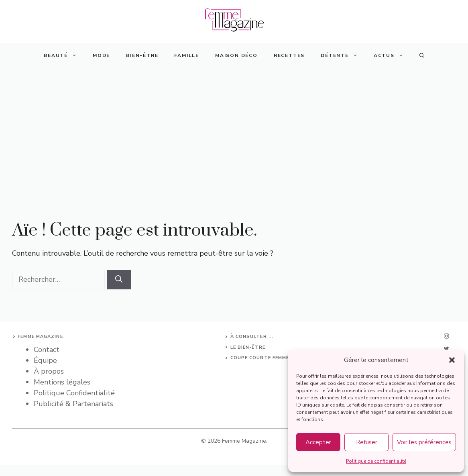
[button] (452, 360)
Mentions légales (62, 382)
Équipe (45, 360)
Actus (393, 55)
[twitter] (446, 349)
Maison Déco (236, 55)
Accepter (318, 442)
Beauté (64, 55)
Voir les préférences (424, 442)
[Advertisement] (234, 128)
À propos (49, 371)
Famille (187, 55)
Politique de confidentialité (376, 461)
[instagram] (446, 336)
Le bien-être (248, 347)
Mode (101, 55)
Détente (343, 55)
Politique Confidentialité (74, 393)
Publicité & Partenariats (73, 404)
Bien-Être (142, 55)
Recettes (289, 55)
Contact (47, 350)
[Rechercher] (119, 280)
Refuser (367, 442)
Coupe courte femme (260, 358)
